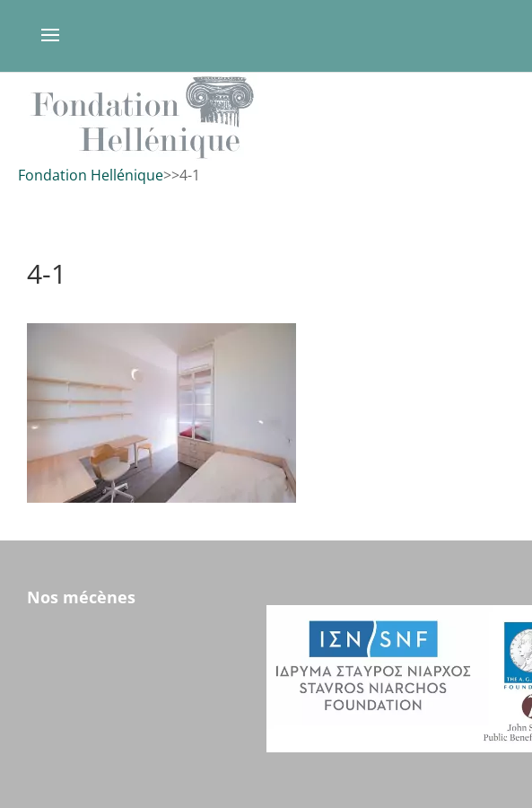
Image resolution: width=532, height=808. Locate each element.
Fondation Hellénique (91, 175)
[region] (266, 117)
